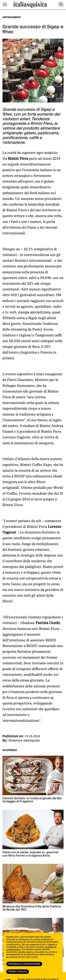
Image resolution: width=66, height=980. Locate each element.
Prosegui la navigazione (24, 964)
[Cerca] (61, 4)
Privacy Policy (18, 972)
